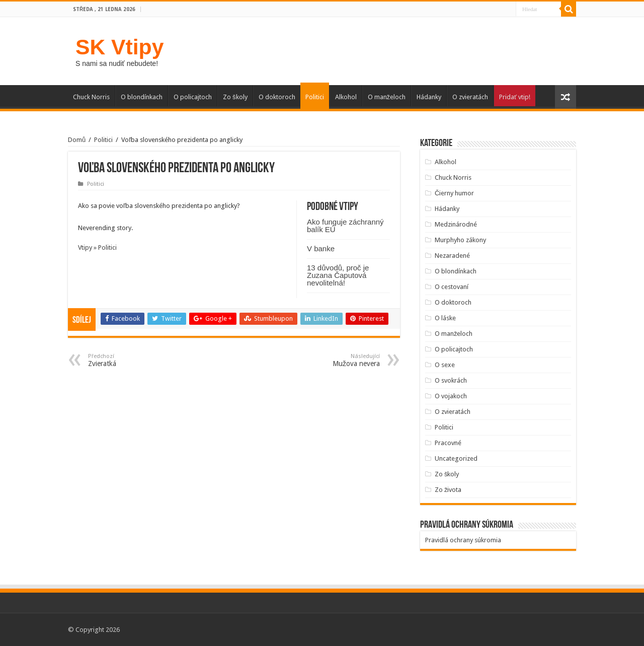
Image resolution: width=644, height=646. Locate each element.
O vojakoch (451, 396)
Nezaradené (452, 256)
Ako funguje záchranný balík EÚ (345, 226)
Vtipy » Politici (97, 247)
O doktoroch (277, 97)
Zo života (448, 490)
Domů (77, 140)
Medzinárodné (456, 224)
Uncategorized (456, 458)
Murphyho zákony (460, 240)
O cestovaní (452, 287)
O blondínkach (142, 97)
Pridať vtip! (515, 97)
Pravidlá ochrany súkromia (463, 540)
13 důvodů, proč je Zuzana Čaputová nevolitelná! (338, 275)
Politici (315, 97)
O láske (445, 318)
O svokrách (451, 380)
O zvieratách (470, 97)
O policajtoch (193, 97)
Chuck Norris (91, 97)
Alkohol (346, 97)
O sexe (445, 365)
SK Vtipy (119, 47)
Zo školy (235, 97)
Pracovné (448, 443)
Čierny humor (454, 193)
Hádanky (429, 97)
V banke (321, 248)
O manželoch (387, 97)
